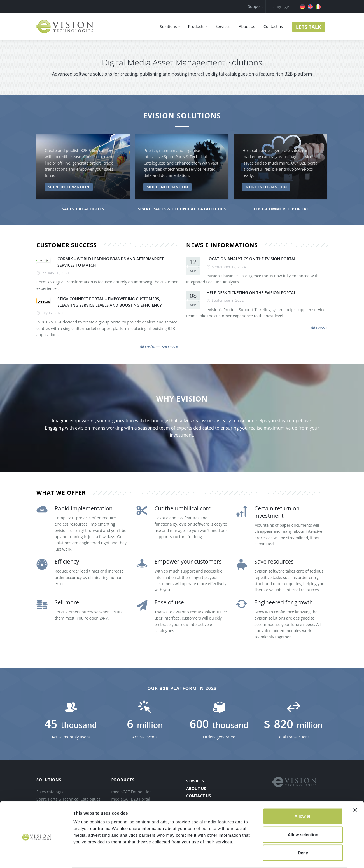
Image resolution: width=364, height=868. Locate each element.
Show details (294, 857)
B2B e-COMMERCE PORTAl (281, 209)
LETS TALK (309, 27)
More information (68, 187)
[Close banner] (355, 789)
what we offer (61, 493)
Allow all (303, 795)
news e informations (222, 245)
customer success (67, 245)
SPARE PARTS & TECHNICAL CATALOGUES (182, 209)
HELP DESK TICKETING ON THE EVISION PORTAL (251, 293)
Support (255, 6)
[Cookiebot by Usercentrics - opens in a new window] (36, 857)
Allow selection (303, 813)
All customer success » (159, 347)
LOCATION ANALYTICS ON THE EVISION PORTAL (251, 259)
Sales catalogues (83, 209)
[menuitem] (302, 7)
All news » (319, 328)
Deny (303, 831)
